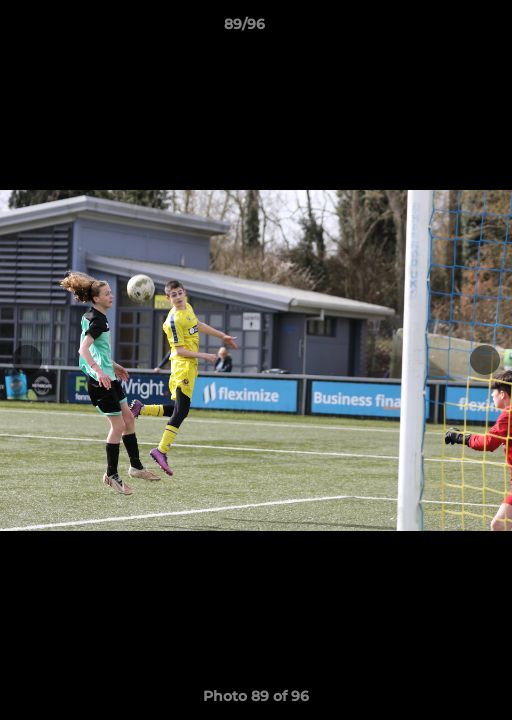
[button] (440, 29)
